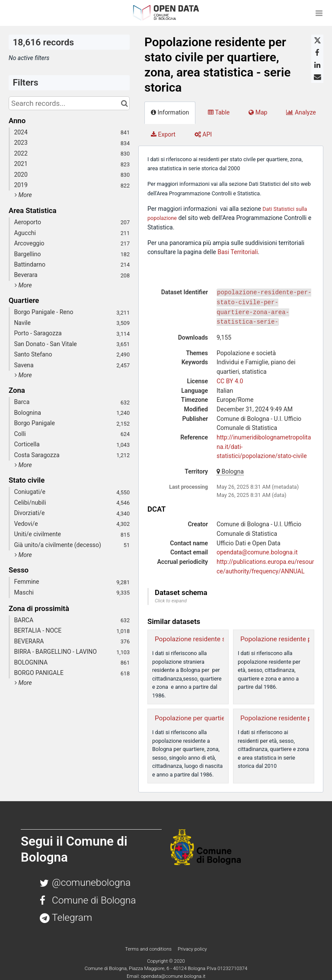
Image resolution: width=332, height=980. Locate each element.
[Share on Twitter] (317, 41)
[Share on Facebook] (317, 53)
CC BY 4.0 (230, 381)
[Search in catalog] (124, 103)
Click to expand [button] (171, 601)
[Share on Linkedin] (317, 65)
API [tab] (203, 134)
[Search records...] (69, 103)
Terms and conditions (149, 949)
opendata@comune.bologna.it (257, 552)
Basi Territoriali (238, 252)
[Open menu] (319, 13)
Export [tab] (163, 134)
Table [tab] (219, 112)
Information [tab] (170, 112)
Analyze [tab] (301, 112)
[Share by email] (317, 77)
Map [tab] (258, 112)
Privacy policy (192, 949)
